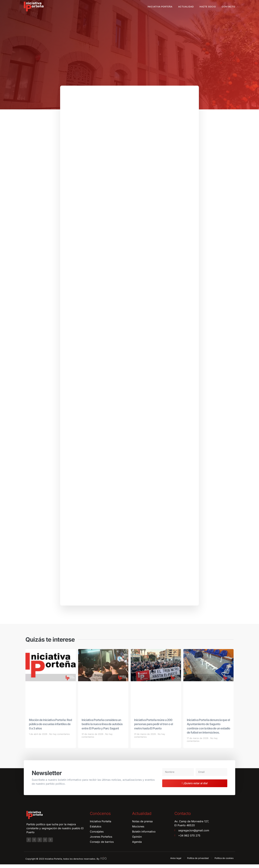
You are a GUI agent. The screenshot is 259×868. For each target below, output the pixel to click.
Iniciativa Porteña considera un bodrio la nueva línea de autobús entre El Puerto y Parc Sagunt (102, 728)
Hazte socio (208, 7)
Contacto (228, 7)
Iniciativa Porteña (160, 7)
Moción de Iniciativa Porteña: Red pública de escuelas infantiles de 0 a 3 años (50, 728)
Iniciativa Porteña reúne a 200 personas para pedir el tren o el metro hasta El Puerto (154, 728)
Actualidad (186, 7)
